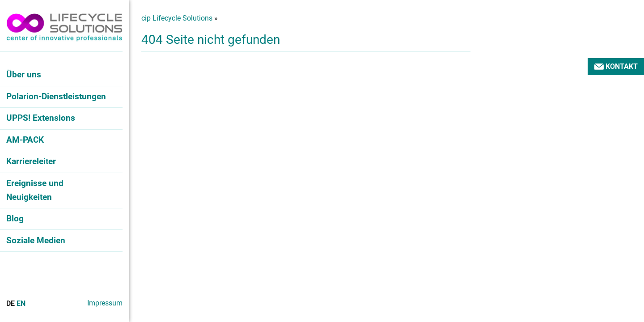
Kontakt (616, 66)
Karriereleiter (31, 161)
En (21, 303)
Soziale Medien (36, 240)
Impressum (105, 303)
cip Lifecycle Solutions (177, 18)
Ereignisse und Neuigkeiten (35, 190)
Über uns (24, 74)
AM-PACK (25, 140)
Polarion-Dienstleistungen (56, 96)
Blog (15, 218)
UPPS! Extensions (41, 118)
